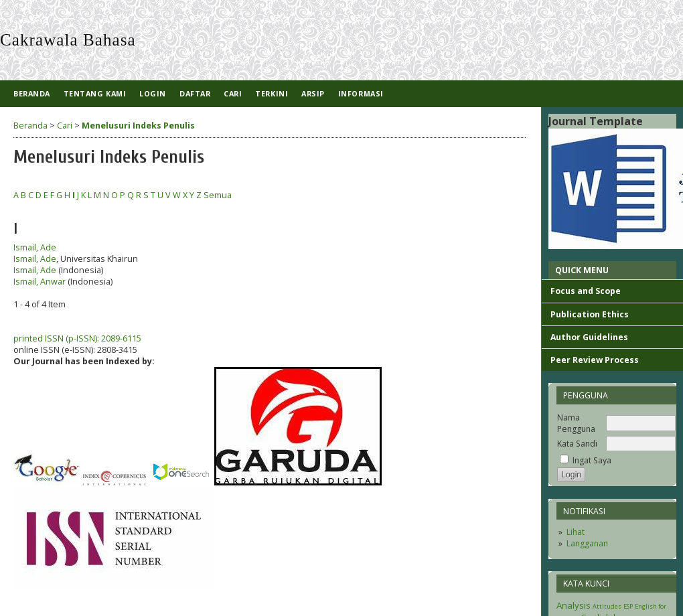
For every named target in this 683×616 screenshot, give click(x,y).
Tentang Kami (95, 93)
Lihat (576, 532)
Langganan (587, 543)
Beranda (32, 93)
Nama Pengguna (576, 423)
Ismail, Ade (35, 247)
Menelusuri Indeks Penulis (138, 126)
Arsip (313, 93)
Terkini (272, 93)
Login (153, 93)
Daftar (195, 93)
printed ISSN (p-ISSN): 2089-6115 (77, 338)
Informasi (361, 93)
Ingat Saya (592, 460)
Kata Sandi (577, 444)
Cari (233, 93)
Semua (218, 195)
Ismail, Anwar (40, 282)
